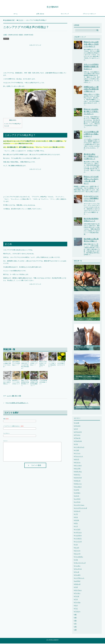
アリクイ (78, 436)
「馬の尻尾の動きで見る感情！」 (85, 408)
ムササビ (78, 582)
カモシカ (78, 481)
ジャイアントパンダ (81, 509)
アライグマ (78, 433)
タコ (76, 518)
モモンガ (78, 585)
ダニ (76, 524)
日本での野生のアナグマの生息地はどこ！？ (16, 364)
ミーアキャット (80, 579)
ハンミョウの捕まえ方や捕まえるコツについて (61, 364)
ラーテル (78, 603)
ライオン (78, 594)
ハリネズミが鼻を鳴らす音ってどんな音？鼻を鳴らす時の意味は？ (25, 364)
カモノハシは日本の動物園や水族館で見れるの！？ (91, 67)
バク (76, 545)
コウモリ (78, 493)
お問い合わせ (40, 14)
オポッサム (78, 472)
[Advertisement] (35, 58)
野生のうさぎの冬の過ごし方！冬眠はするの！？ (43, 364)
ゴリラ (77, 496)
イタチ (77, 451)
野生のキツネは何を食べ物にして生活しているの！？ (91, 112)
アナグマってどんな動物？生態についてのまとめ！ (7, 364)
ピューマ (78, 554)
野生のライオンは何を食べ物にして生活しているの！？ (91, 45)
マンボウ (78, 576)
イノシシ (78, 454)
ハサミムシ (78, 533)
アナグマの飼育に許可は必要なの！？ (17, 401)
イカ (76, 445)
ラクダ (77, 597)
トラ (76, 527)
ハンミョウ (78, 542)
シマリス (78, 503)
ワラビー (78, 612)
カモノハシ (78, 484)
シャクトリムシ (80, 506)
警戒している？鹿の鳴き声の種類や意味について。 (25, 380)
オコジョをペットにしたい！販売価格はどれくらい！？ (91, 199)
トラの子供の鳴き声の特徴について (43, 380)
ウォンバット (79, 457)
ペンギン (78, 566)
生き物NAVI (52, 7)
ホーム (16, 14)
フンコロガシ (79, 557)
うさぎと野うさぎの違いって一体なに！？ (34, 364)
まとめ (7, 126)
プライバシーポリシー (89, 14)
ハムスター (78, 536)
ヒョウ (77, 548)
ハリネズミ (78, 539)
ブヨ (76, 560)
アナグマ (6, 39)
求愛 (20, 394)
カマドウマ (78, 478)
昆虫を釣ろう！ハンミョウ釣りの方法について (16, 380)
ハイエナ (78, 530)
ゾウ (76, 515)
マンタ (77, 573)
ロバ (76, 606)
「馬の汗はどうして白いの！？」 (85, 319)
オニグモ (78, 469)
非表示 (14, 121)
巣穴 (16, 394)
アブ (76, 430)
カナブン (78, 475)
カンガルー (78, 487)
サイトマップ (65, 14)
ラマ (76, 600)
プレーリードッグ (80, 563)
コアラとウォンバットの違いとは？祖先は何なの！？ (52, 364)
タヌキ (77, 521)
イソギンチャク (80, 448)
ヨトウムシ (78, 591)
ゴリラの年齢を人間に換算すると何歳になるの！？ (91, 134)
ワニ (76, 609)
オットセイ (78, 466)
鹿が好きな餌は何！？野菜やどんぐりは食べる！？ (91, 157)
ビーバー (78, 551)
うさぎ (77, 423)
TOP (10, 21)
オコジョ (78, 463)
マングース (78, 570)
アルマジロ (78, 442)
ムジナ (9, 394)
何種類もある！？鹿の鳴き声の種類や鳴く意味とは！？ (91, 90)
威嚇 (13, 394)
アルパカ (78, 439)
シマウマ (78, 500)
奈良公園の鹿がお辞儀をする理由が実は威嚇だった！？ (34, 381)
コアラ (77, 490)
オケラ (77, 460)
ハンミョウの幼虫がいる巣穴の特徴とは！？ (7, 380)
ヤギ (76, 588)
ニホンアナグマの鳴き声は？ (13, 124)
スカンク (78, 512)
